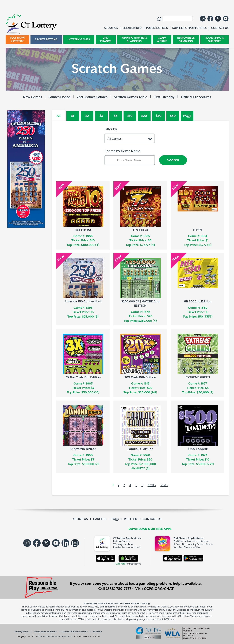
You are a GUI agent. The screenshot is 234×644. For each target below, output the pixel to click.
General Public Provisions (75, 632)
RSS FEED (131, 519)
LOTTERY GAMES (79, 40)
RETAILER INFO (132, 28)
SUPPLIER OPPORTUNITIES (189, 28)
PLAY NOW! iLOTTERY (17, 40)
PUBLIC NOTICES (157, 28)
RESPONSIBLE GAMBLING (186, 40)
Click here (120, 564)
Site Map (97, 632)
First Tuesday (164, 97)
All (58, 116)
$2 (87, 116)
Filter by (111, 129)
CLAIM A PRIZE (162, 40)
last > (164, 485)
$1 (73, 116)
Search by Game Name (123, 151)
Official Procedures (196, 97)
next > (152, 485)
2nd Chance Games (92, 97)
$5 (116, 116)
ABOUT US (80, 519)
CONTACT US (152, 519)
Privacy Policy (22, 632)
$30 (159, 116)
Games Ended (59, 97)
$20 (144, 116)
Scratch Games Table (131, 97)
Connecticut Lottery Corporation (55, 636)
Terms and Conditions (45, 632)
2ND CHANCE (106, 40)
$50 (173, 116)
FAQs (187, 116)
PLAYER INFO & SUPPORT (214, 40)
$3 (101, 116)
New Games (32, 97)
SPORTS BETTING (46, 40)
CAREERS (100, 519)
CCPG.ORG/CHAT (159, 589)
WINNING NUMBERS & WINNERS (134, 40)
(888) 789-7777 (119, 589)
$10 (130, 116)
